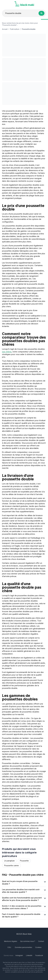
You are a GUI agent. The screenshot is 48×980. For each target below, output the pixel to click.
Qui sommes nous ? (28, 941)
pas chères (7, 352)
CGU (9, 947)
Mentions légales (11, 941)
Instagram (19, 955)
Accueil (5, 29)
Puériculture (15, 29)
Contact (41, 941)
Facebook (39, 955)
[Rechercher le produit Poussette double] (41, 13)
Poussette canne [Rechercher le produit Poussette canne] (11, 865)
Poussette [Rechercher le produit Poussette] (24, 861)
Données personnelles (23, 947)
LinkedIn (29, 955)
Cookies (38, 947)
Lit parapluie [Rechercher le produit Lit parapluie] (9, 861)
